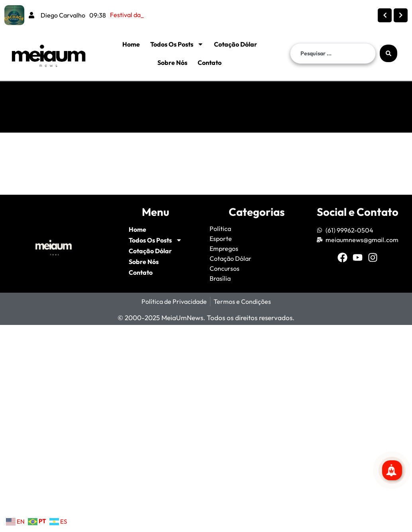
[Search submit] (388, 53)
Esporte (221, 239)
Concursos (225, 268)
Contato (210, 63)
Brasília (220, 278)
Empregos (224, 248)
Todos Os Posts (177, 44)
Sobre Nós (172, 63)
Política (220, 229)
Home (131, 44)
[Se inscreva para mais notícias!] (392, 470)
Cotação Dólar (235, 44)
